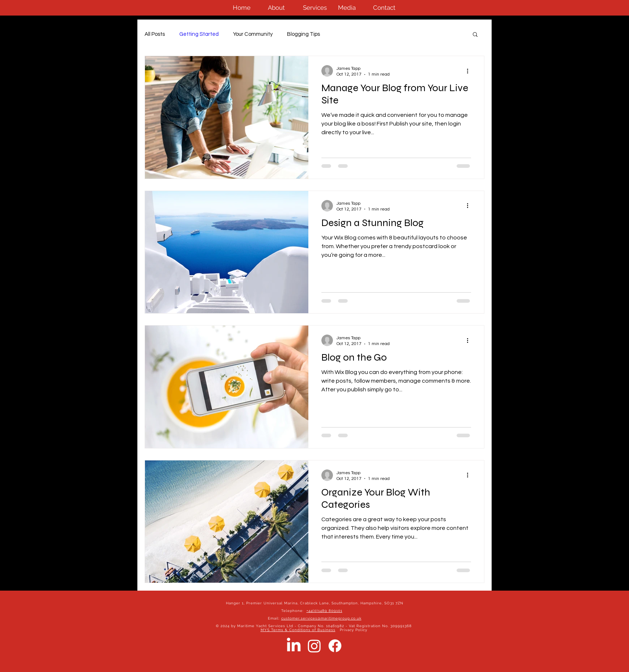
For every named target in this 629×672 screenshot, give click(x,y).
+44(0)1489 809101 (324, 611)
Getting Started (199, 34)
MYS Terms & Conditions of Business (298, 630)
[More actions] (470, 71)
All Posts (155, 34)
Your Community (253, 34)
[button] (475, 35)
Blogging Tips (303, 34)
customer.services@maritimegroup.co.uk (321, 618)
